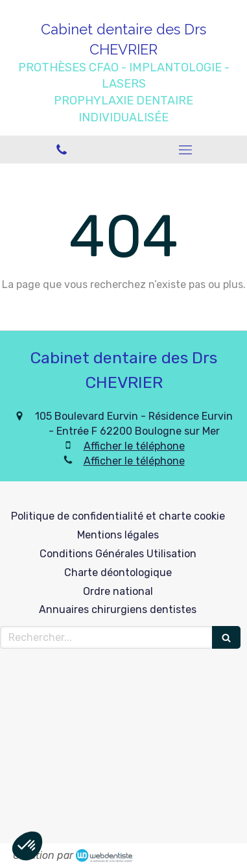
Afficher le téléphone (134, 446)
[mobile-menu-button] (186, 150)
